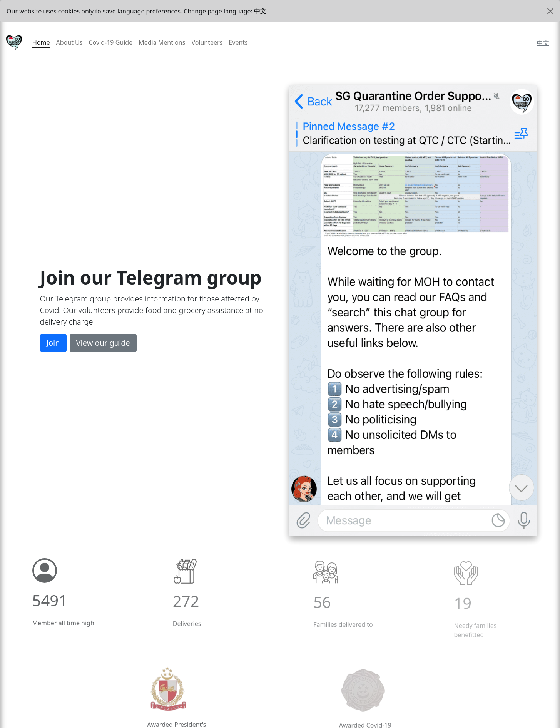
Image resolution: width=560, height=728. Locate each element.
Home (41, 42)
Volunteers (207, 42)
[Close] (550, 11)
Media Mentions (162, 42)
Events (238, 42)
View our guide (103, 343)
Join (53, 343)
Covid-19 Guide (110, 42)
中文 (260, 11)
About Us (69, 42)
